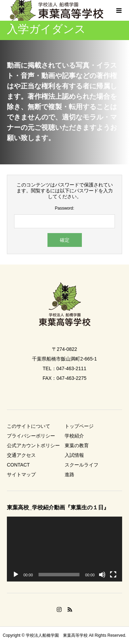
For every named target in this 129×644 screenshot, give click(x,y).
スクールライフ (82, 465)
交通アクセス (21, 455)
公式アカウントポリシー (33, 445)
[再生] (16, 575)
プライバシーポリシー (31, 436)
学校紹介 (74, 436)
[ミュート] (102, 575)
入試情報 (74, 455)
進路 (69, 474)
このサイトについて (29, 426)
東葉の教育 (77, 445)
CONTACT (18, 465)
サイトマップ (21, 474)
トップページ (79, 426)
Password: (64, 208)
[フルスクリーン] (113, 575)
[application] (64, 549)
